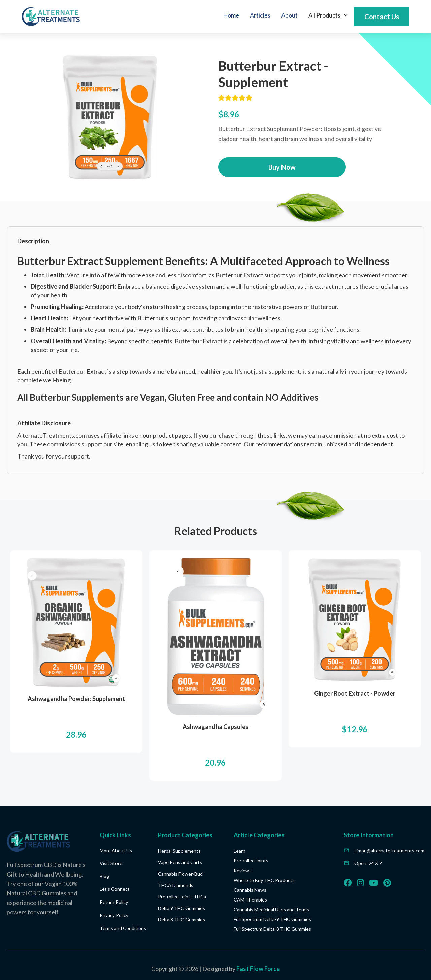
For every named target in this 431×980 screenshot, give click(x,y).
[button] (328, 15)
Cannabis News (250, 890)
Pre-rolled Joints (251, 861)
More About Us (116, 850)
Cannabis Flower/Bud (180, 874)
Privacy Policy (114, 915)
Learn (240, 851)
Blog (104, 876)
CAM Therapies (250, 900)
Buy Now (282, 167)
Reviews (243, 870)
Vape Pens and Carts (180, 862)
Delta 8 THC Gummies (181, 920)
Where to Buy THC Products (264, 880)
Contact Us (382, 17)
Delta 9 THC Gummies (181, 908)
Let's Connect (115, 889)
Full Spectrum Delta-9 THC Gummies (272, 919)
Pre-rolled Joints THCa (182, 897)
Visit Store (111, 863)
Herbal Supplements (179, 851)
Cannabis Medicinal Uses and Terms (271, 909)
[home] (51, 17)
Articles (260, 15)
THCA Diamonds (176, 885)
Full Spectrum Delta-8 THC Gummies (272, 929)
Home (231, 15)
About (289, 15)
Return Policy (114, 902)
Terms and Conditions (123, 928)
